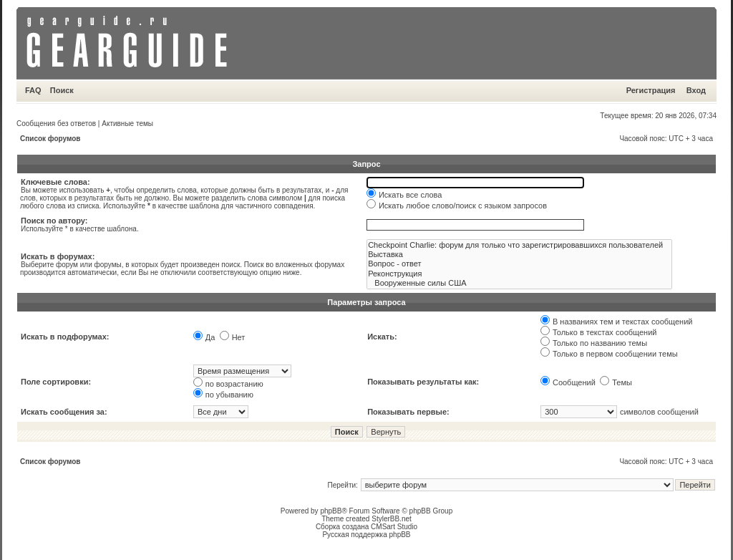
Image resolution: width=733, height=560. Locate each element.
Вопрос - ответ (519, 264)
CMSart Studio (394, 527)
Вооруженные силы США (519, 283)
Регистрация (651, 90)
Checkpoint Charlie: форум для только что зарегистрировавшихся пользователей (519, 245)
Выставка (519, 255)
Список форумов (50, 139)
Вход (696, 90)
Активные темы (127, 124)
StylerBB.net (392, 519)
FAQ (33, 90)
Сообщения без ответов (56, 124)
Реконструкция (519, 274)
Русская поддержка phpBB (366, 535)
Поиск (62, 90)
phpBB (331, 511)
